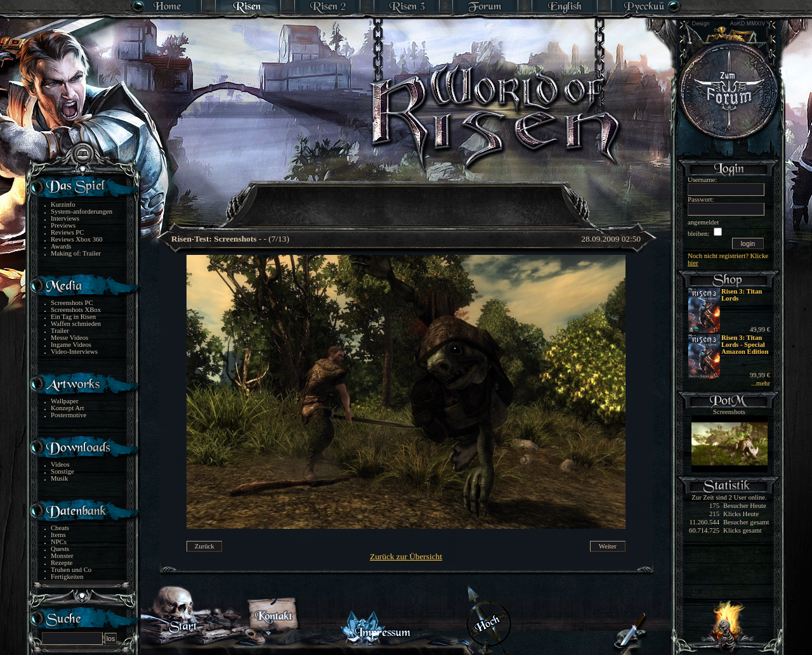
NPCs (59, 542)
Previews (63, 225)
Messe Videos (69, 338)
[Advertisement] (407, 197)
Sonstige (62, 471)
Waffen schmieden (76, 324)
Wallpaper (65, 401)
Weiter (608, 546)
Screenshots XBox (76, 310)
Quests (60, 549)
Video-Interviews (74, 352)
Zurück (205, 546)
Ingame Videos (71, 345)
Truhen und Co (71, 570)
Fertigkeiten (67, 577)
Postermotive (69, 415)
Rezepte (62, 563)
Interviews (65, 218)
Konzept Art (67, 408)
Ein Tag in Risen (73, 317)
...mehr (761, 383)
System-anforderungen (82, 211)
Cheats (60, 528)
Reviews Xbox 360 (77, 239)
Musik (59, 478)
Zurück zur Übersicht (406, 556)
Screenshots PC (72, 303)
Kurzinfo (63, 204)
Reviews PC (67, 232)
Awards (61, 246)
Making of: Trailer (76, 253)
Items (58, 535)
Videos (60, 464)
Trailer (60, 331)
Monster (62, 556)
